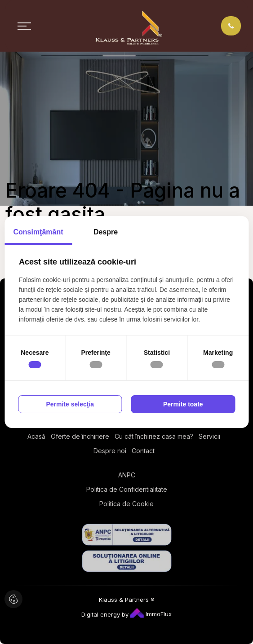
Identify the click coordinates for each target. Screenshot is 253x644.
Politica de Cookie (126, 504)
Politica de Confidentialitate (127, 489)
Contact (143, 451)
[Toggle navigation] (24, 26)
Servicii (209, 436)
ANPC (127, 475)
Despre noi (110, 451)
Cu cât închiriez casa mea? (154, 436)
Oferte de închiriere (80, 436)
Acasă (36, 436)
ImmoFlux (151, 614)
